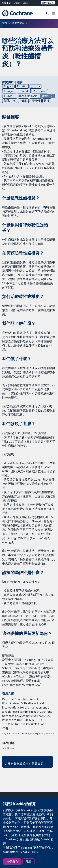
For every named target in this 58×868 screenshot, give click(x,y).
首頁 (5, 23)
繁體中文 (6, 3)
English (17, 3)
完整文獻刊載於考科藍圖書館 (24, 764)
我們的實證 (18, 23)
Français (9, 91)
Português (40, 91)
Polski (23, 101)
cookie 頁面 (28, 852)
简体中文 (10, 101)
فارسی (36, 86)
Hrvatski (24, 91)
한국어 (36, 101)
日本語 (8, 96)
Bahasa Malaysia (27, 96)
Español (27, 3)
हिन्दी (47, 101)
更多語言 (48, 3)
